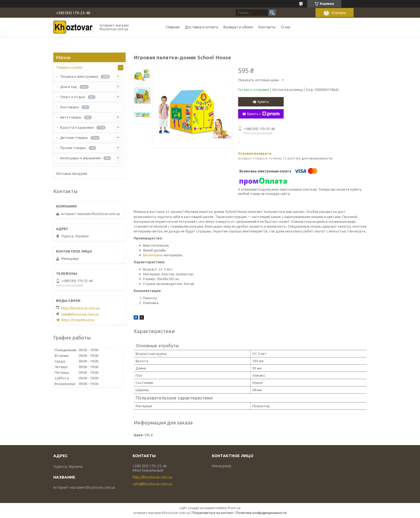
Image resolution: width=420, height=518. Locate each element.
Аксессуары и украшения (80, 158)
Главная (173, 27)
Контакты (267, 27)
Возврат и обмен (238, 27)
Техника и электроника (79, 76)
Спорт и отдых (73, 97)
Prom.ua (234, 508)
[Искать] (272, 13)
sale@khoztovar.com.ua (80, 314)
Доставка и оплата (201, 27)
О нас (286, 27)
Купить (263, 102)
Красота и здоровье (77, 127)
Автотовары (71, 117)
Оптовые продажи (72, 173)
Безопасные (153, 255)
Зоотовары (70, 107)
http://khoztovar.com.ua (80, 308)
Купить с (263, 114)
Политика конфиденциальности (261, 513)
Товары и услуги (69, 67)
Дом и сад (68, 87)
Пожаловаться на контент (213, 513)
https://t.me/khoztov (78, 320)
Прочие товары (73, 148)
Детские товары (74, 138)
